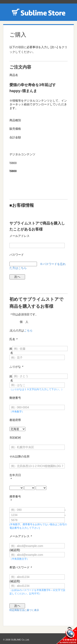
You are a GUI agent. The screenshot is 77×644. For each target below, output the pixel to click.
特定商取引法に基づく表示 (24, 610)
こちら (28, 330)
